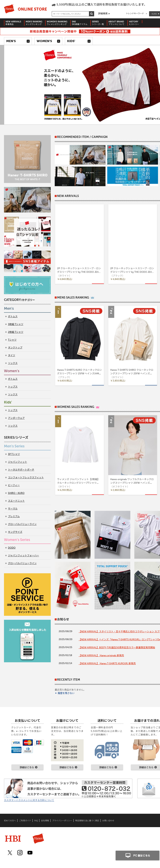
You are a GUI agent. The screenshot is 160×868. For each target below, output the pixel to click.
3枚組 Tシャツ (16, 324)
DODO (12, 548)
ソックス (13, 363)
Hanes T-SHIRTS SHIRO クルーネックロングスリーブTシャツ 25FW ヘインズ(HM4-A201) (132, 374)
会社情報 (45, 821)
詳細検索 (103, 14)
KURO (154, 14)
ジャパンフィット (18, 462)
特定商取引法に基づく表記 (87, 821)
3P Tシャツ (14, 454)
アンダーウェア (16, 418)
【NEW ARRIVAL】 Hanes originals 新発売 (101, 655)
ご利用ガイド (25, 821)
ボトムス (13, 316)
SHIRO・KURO (16, 493)
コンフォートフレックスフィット (26, 477)
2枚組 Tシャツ (16, 332)
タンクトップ (15, 348)
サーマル (13, 509)
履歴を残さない (66, 693)
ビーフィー (14, 485)
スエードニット (16, 501)
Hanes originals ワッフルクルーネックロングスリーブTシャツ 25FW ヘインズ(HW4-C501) (132, 483)
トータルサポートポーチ (21, 470)
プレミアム (14, 516)
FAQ (36, 821)
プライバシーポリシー (62, 821)
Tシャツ (12, 340)
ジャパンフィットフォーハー (23, 556)
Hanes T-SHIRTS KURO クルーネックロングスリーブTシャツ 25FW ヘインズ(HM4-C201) (80, 374)
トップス (13, 387)
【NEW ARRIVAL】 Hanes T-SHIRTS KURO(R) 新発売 (107, 663)
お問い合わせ (108, 821)
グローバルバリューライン (22, 524)
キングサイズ (15, 532)
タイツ (12, 355)
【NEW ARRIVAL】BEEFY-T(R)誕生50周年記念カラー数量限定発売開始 (117, 648)
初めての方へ (10, 821)
